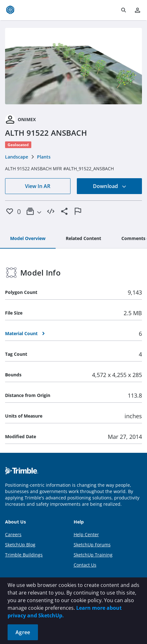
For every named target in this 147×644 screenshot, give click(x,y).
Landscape (17, 157)
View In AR (38, 186)
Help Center (86, 534)
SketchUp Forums (92, 545)
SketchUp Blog (20, 545)
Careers (13, 534)
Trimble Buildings (24, 555)
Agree (23, 632)
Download (110, 186)
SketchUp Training (93, 555)
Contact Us (85, 565)
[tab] (28, 239)
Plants (44, 157)
